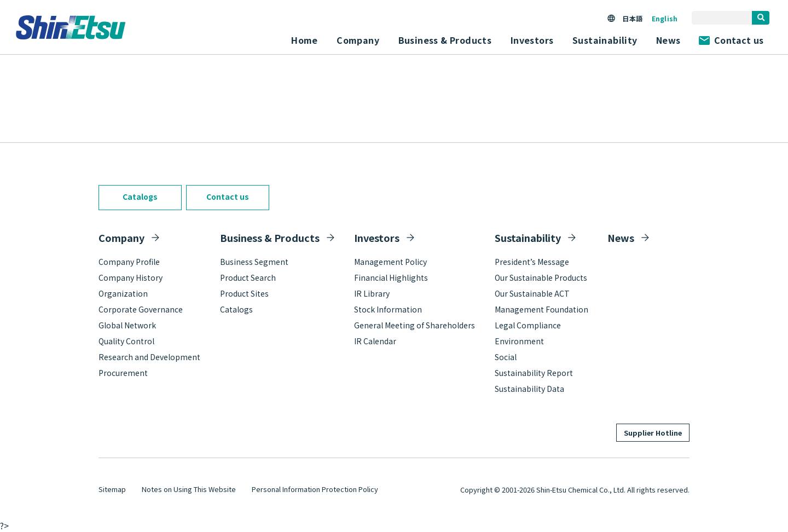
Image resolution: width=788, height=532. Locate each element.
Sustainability (528, 238)
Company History (131, 277)
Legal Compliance (528, 325)
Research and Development (149, 357)
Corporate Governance (141, 309)
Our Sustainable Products (541, 277)
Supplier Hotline (653, 433)
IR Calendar (375, 341)
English (665, 18)
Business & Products (270, 238)
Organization (123, 293)
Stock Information (388, 309)
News (668, 40)
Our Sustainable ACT (532, 293)
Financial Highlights (391, 277)
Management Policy (390, 262)
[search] (761, 18)
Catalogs (140, 196)
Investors (377, 238)
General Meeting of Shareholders (415, 325)
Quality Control (126, 341)
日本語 (632, 18)
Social (506, 357)
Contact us (731, 40)
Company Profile (129, 262)
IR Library (372, 293)
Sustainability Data (529, 389)
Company (121, 238)
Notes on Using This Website (189, 489)
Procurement (123, 373)
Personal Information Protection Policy (315, 489)
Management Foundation (541, 309)
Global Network (127, 325)
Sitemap (112, 489)
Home (305, 40)
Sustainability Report (534, 373)
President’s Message (532, 262)
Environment (519, 341)
